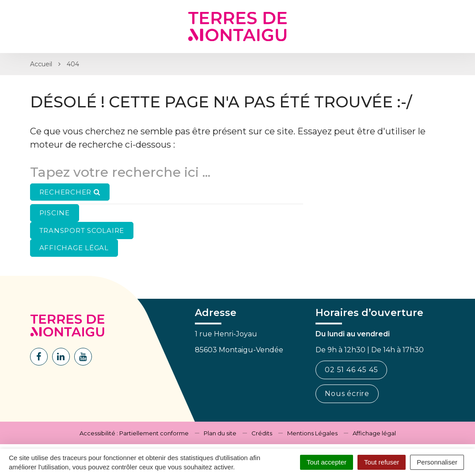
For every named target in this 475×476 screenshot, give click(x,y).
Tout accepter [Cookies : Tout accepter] (327, 462)
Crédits (262, 433)
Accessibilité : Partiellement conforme (134, 433)
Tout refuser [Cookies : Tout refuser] (382, 462)
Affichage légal (374, 433)
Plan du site (220, 433)
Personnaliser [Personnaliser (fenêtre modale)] (437, 462)
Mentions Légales (312, 433)
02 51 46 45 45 (351, 370)
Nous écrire (347, 394)
